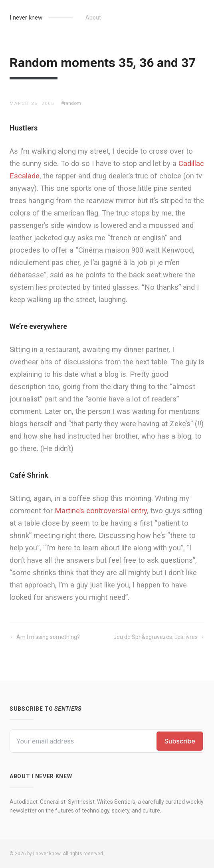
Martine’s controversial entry (101, 511)
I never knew (26, 18)
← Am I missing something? (45, 637)
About (93, 18)
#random (71, 103)
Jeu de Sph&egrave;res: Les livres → (159, 637)
